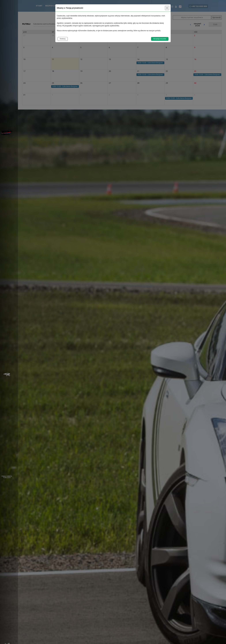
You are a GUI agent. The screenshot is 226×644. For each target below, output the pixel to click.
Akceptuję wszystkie (160, 39)
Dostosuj (63, 39)
